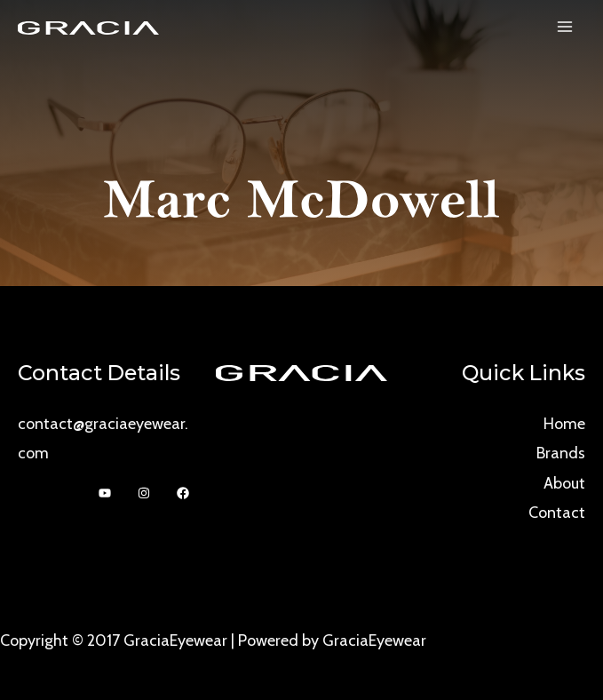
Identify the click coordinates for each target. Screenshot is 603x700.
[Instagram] (144, 493)
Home (564, 424)
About (564, 483)
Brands (561, 453)
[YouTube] (105, 493)
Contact (557, 513)
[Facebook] (183, 493)
